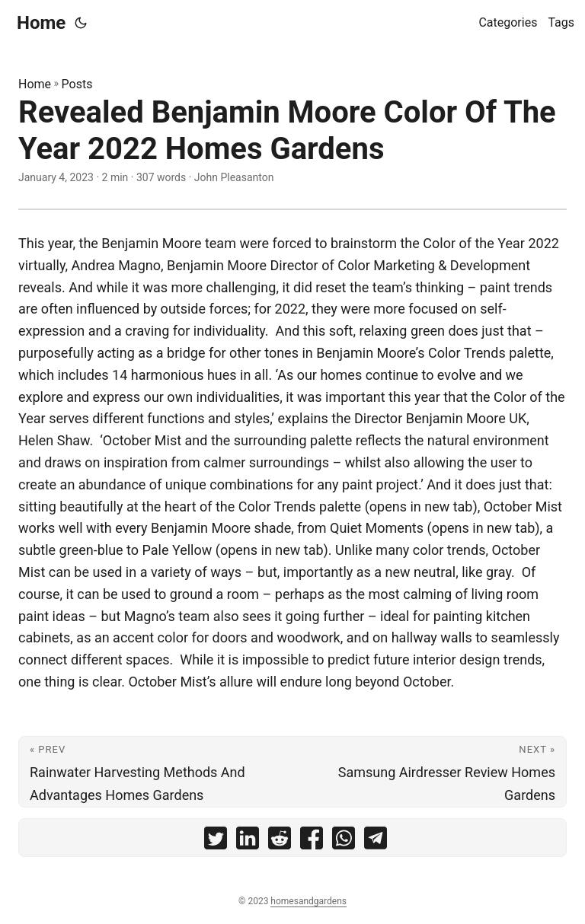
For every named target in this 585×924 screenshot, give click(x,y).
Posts (77, 84)
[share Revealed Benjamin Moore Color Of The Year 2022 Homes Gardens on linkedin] (248, 841)
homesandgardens (308, 901)
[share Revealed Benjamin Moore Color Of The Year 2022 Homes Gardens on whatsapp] (344, 841)
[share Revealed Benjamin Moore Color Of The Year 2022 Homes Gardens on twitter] (216, 841)
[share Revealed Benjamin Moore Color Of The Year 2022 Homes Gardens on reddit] (280, 841)
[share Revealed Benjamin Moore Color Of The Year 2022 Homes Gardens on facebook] (312, 841)
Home (41, 23)
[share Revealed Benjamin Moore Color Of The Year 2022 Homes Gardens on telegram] (376, 841)
